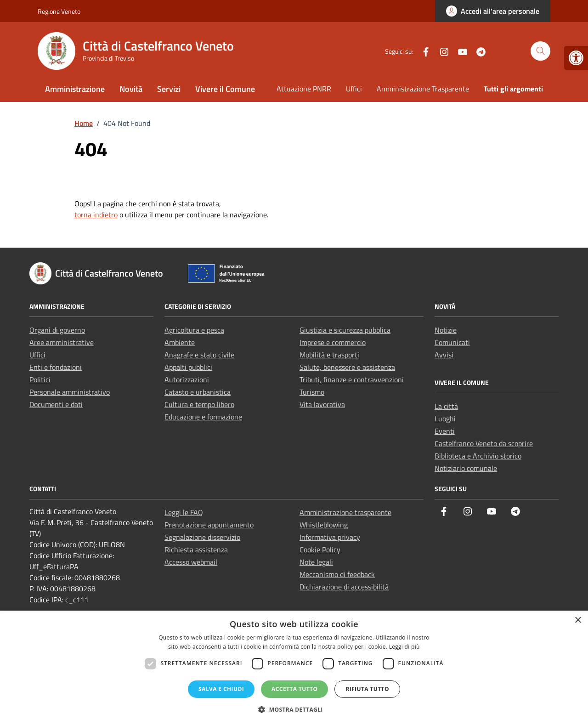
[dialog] (294, 668)
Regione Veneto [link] (59, 11)
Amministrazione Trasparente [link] (423, 89)
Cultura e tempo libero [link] (199, 404)
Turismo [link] (312, 392)
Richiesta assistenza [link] (196, 549)
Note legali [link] (316, 562)
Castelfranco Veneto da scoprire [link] (484, 443)
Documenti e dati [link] (56, 404)
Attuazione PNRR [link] (304, 89)
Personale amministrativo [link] (70, 392)
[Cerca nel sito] (540, 51)
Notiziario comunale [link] (466, 468)
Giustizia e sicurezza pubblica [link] (345, 330)
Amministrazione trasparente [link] (345, 512)
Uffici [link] (354, 89)
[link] (576, 58)
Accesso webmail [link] (191, 562)
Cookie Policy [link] (320, 549)
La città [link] (446, 406)
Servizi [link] (169, 89)
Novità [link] (131, 89)
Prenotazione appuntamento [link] (209, 525)
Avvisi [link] (444, 355)
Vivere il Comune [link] (225, 89)
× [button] (578, 620)
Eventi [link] (445, 431)
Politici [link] (40, 379)
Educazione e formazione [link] (203, 417)
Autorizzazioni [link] (187, 379)
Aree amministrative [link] (62, 342)
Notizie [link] (446, 330)
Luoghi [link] (445, 419)
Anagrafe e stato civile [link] (199, 355)
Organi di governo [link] (57, 330)
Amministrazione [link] (75, 89)
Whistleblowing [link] (324, 525)
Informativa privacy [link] (330, 537)
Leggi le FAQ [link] (184, 512)
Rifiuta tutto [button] (367, 689)
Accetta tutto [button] (294, 689)
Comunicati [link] (452, 342)
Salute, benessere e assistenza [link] (347, 367)
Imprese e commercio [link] (333, 342)
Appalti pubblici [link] (188, 367)
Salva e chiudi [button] (221, 689)
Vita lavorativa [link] (322, 404)
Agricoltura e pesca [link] (194, 330)
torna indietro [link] (96, 215)
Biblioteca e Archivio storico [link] (478, 456)
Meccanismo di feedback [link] (337, 574)
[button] (294, 709)
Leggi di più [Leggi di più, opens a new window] (404, 647)
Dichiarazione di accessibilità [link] (344, 587)
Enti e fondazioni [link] (56, 367)
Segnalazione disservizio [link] (202, 537)
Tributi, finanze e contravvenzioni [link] (352, 379)
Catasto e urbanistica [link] (198, 392)
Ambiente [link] (180, 342)
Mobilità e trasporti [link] (329, 355)
